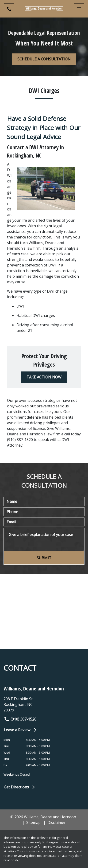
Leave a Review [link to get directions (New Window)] (20, 730)
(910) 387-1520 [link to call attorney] (20, 719)
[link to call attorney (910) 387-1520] (9, 9)
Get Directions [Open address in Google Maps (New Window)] (20, 787)
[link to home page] (44, 9)
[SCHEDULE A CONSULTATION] (44, 59)
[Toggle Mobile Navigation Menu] (79, 9)
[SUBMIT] (44, 558)
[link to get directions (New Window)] (44, 704)
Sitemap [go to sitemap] (33, 822)
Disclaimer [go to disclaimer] (57, 822)
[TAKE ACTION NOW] (44, 377)
